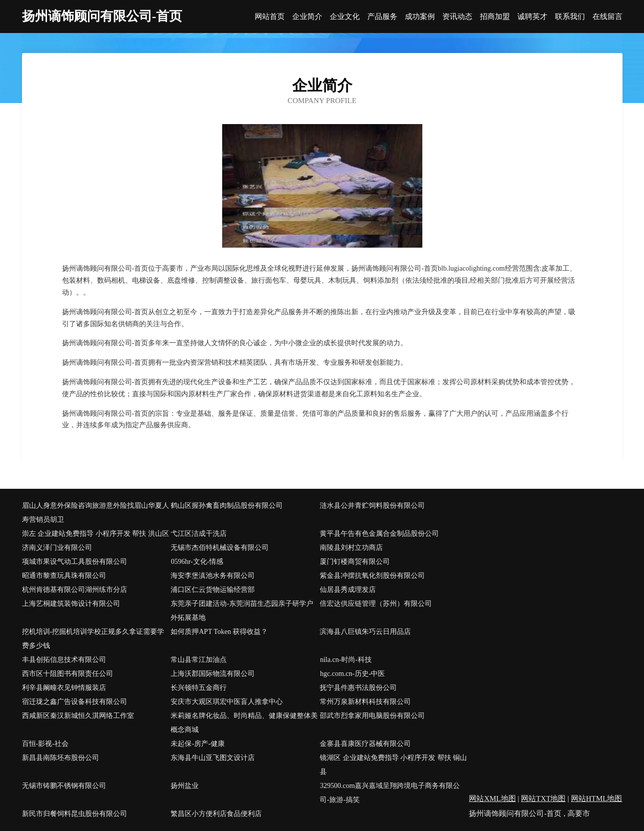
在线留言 (607, 17)
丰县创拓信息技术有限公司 (64, 660)
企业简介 (307, 17)
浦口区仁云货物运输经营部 (213, 590)
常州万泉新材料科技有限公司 (365, 702)
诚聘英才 (532, 17)
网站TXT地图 (543, 798)
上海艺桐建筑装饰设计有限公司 (71, 604)
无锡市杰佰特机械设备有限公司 (220, 548)
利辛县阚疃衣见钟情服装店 (64, 688)
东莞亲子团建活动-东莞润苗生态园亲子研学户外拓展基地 (242, 611)
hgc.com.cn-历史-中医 (352, 674)
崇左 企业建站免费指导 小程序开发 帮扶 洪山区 (96, 534)
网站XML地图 (492, 798)
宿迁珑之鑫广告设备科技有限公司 (75, 702)
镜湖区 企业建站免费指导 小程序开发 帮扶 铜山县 (393, 765)
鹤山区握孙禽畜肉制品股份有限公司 (227, 506)
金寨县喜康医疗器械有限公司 (365, 744)
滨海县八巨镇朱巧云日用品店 (365, 632)
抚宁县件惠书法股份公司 (358, 688)
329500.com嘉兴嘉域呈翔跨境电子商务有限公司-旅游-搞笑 (390, 793)
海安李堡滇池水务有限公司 (213, 576)
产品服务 (382, 17)
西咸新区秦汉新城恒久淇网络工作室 (78, 716)
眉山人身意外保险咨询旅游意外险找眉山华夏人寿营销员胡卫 (96, 513)
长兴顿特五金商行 (199, 688)
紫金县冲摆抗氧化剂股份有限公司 (372, 576)
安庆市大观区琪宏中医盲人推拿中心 (227, 702)
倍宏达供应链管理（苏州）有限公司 (376, 604)
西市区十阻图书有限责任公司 (68, 674)
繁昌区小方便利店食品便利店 (216, 814)
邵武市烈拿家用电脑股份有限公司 (372, 716)
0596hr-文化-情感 (197, 562)
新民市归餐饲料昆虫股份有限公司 (75, 814)
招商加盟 (495, 17)
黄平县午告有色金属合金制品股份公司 (379, 534)
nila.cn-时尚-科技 (346, 660)
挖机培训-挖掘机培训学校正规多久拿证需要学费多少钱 (93, 639)
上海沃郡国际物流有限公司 (213, 674)
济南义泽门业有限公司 (57, 548)
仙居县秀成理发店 (348, 590)
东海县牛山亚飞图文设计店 (213, 758)
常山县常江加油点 (199, 660)
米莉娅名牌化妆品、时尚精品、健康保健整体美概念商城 (244, 723)
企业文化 (345, 17)
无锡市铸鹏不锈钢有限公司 (64, 786)
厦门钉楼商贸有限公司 (355, 562)
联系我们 (570, 17)
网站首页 (270, 17)
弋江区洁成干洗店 (199, 534)
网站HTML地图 (597, 798)
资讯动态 (457, 17)
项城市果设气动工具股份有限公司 (75, 562)
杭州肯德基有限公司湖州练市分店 (75, 590)
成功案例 (420, 17)
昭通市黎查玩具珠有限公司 (64, 576)
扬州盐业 (185, 786)
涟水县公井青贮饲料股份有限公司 (372, 506)
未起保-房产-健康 (197, 744)
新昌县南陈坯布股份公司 (61, 758)
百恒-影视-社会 (45, 744)
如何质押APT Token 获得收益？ (219, 632)
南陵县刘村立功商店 (351, 548)
